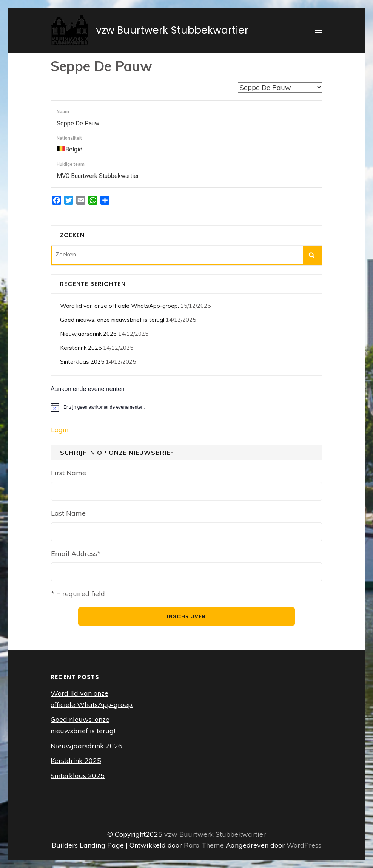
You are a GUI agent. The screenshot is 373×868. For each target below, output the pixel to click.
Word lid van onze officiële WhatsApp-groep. (119, 306)
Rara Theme (205, 845)
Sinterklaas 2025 (82, 362)
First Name (69, 473)
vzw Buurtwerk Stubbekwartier (172, 30)
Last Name (68, 513)
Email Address (76, 554)
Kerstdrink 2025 (81, 348)
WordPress (304, 845)
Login (60, 430)
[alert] (186, 407)
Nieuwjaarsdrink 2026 (88, 334)
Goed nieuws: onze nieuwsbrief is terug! (112, 320)
